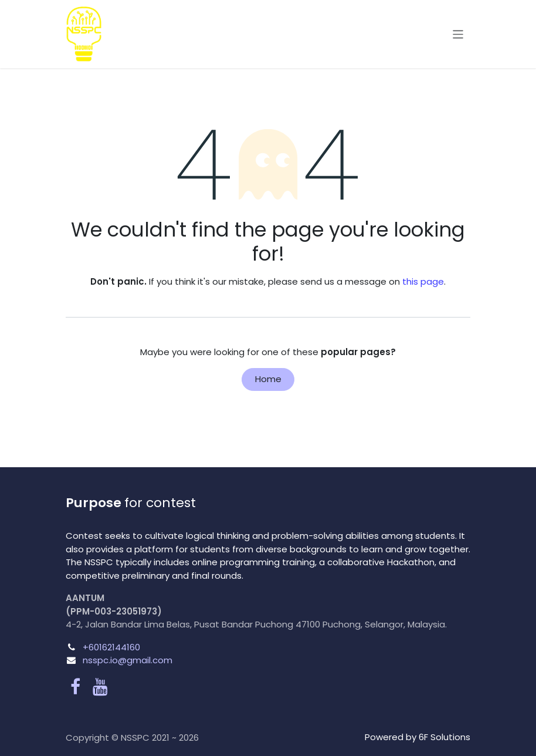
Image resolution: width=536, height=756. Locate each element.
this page (423, 281)
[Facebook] (75, 687)
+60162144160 (111, 647)
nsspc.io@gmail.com (128, 660)
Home (268, 379)
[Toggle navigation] (458, 34)
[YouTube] (100, 687)
